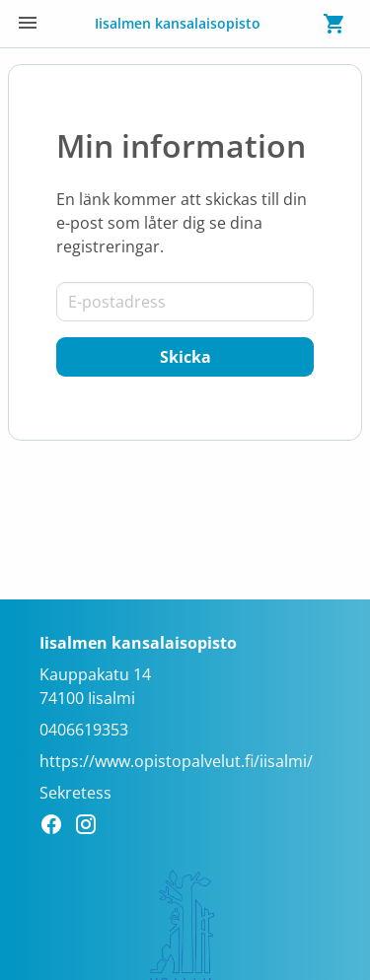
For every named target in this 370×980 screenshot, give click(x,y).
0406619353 (84, 730)
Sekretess (75, 793)
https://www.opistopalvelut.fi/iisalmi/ (176, 761)
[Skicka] (185, 357)
